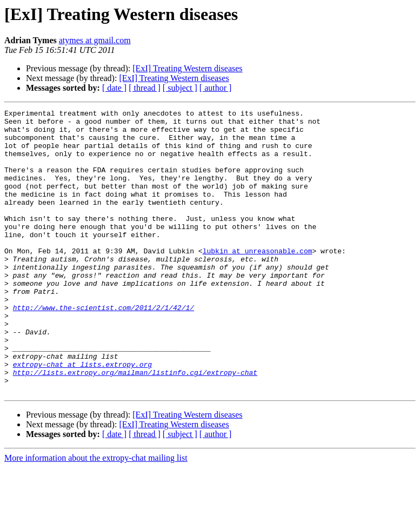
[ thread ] (145, 88)
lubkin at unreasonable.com (258, 280)
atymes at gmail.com (95, 40)
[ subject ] (180, 88)
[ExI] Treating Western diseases (187, 68)
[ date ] (114, 88)
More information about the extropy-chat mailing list (96, 515)
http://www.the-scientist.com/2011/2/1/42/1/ (104, 348)
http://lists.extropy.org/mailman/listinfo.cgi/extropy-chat (135, 426)
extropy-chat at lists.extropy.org (82, 416)
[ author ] (216, 88)
